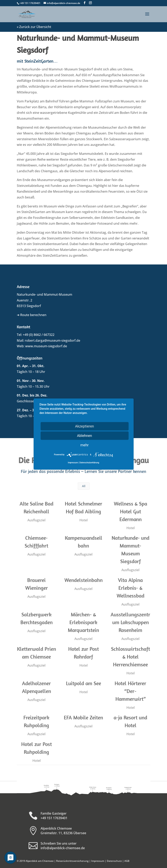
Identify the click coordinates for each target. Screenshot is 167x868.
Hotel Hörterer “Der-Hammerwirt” (130, 691)
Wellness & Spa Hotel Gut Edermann (130, 511)
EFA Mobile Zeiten (83, 717)
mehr (84, 445)
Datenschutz (114, 861)
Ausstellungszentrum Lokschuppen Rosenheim (130, 622)
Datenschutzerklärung (89, 463)
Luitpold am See (83, 683)
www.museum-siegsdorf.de (46, 346)
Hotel (83, 520)
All (84, 486)
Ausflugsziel (36, 520)
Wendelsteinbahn (83, 580)
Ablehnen (84, 435)
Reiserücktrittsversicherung (72, 861)
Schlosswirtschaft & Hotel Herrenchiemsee (130, 657)
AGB (127, 861)
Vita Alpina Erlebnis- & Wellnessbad (130, 588)
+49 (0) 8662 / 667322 (39, 335)
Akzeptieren (84, 426)
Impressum (98, 861)
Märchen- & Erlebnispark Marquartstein (83, 622)
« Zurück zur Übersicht (34, 27)
